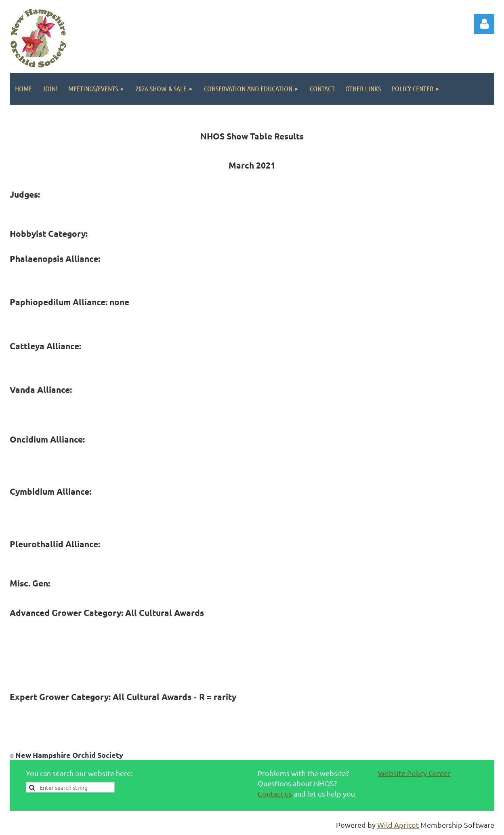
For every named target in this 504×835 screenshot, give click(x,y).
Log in (484, 24)
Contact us (275, 794)
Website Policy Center (414, 773)
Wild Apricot (398, 825)
